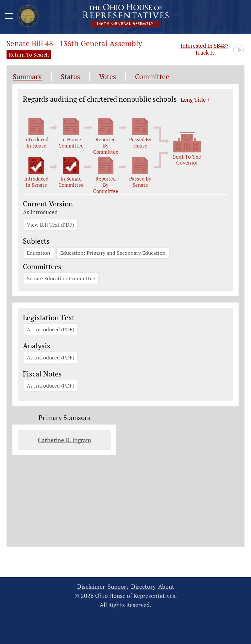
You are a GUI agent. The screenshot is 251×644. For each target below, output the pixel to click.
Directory (143, 587)
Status (70, 77)
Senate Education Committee (61, 278)
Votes (108, 77)
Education (39, 253)
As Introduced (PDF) (50, 329)
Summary (27, 77)
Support (118, 587)
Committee (152, 77)
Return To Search (29, 55)
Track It (204, 49)
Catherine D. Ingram (65, 440)
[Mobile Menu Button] (9, 17)
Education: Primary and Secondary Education (113, 253)
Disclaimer (91, 587)
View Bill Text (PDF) (50, 225)
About (166, 587)
